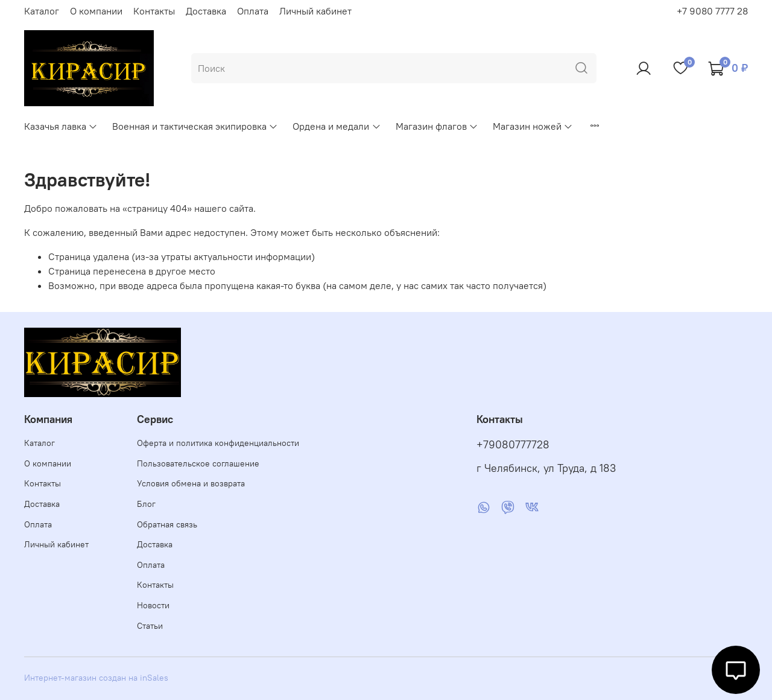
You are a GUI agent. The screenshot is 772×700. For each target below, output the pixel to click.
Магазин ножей (533, 126)
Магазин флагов (437, 126)
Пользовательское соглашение (198, 463)
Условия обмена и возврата (191, 483)
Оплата (253, 11)
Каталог (42, 11)
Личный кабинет (315, 11)
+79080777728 (513, 445)
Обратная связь (167, 524)
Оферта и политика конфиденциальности (218, 443)
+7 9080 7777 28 (712, 11)
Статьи (150, 626)
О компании (96, 11)
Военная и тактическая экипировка (195, 126)
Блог (146, 504)
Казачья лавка (61, 126)
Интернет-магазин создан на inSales (96, 678)
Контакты (154, 11)
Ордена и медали (337, 126)
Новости (153, 605)
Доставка (206, 11)
